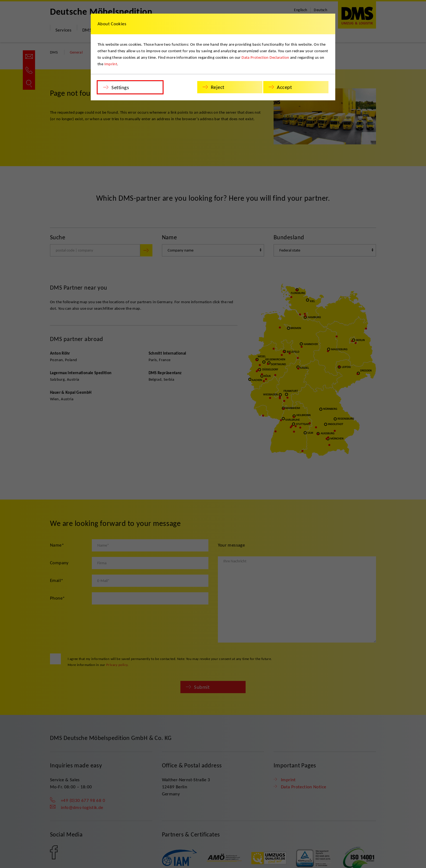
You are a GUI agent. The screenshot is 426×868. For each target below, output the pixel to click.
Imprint (111, 64)
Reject (218, 87)
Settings (120, 87)
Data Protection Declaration (265, 57)
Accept (284, 87)
